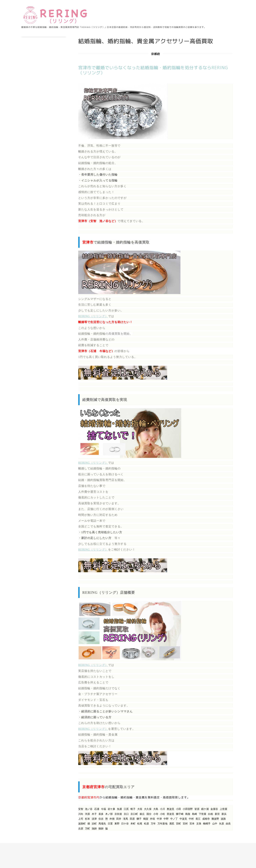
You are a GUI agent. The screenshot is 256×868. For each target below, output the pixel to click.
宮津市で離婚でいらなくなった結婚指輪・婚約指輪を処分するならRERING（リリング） (153, 70)
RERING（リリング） (93, 316)
